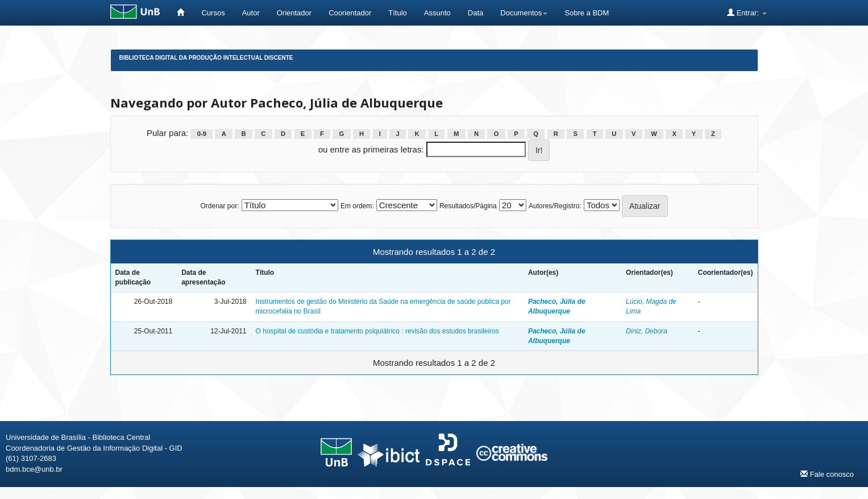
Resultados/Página (468, 206)
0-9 (202, 134)
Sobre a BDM (587, 13)
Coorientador (350, 13)
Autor (251, 13)
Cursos (213, 13)
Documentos (524, 13)
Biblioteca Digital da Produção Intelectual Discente (206, 58)
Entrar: (747, 13)
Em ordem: (357, 206)
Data (475, 13)
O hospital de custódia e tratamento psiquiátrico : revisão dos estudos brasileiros (377, 331)
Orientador (294, 13)
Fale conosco (827, 474)
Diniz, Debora (647, 331)
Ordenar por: (219, 206)
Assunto (437, 13)
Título (398, 13)
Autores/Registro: (555, 206)
